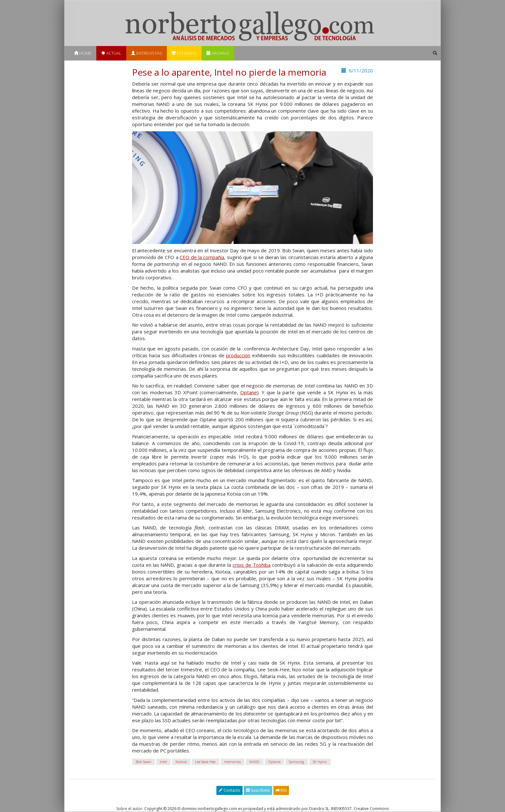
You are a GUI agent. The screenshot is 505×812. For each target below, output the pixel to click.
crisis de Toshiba (252, 565)
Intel (163, 762)
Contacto (229, 790)
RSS (281, 790)
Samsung (296, 762)
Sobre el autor (129, 809)
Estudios (184, 53)
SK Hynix (320, 762)
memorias (233, 762)
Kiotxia (181, 762)
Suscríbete (258, 790)
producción (238, 355)
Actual (111, 53)
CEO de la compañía (202, 257)
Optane (249, 392)
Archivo (218, 53)
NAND (254, 762)
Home (83, 53)
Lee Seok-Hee (205, 762)
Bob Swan (143, 762)
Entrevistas (147, 53)
